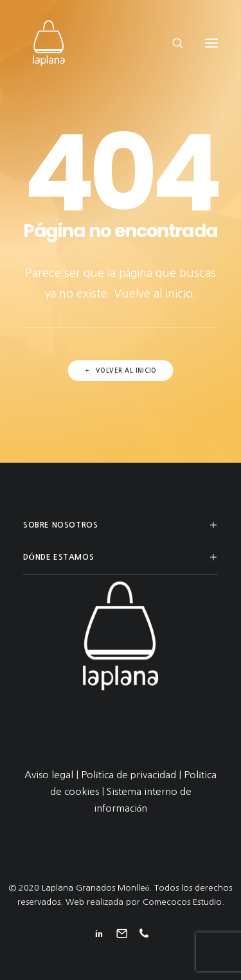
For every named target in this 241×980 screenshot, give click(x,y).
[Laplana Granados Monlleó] (49, 43)
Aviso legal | (53, 775)
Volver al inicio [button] (121, 371)
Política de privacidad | (132, 775)
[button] (211, 43)
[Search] (172, 43)
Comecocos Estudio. (183, 902)
